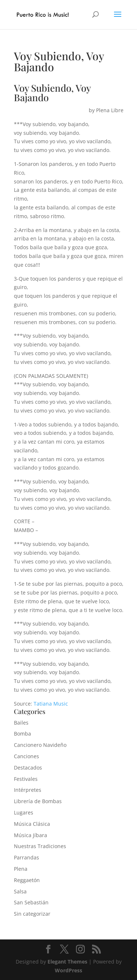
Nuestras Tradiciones (40, 846)
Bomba (22, 734)
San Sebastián (31, 902)
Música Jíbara (31, 835)
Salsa (20, 891)
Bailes (21, 723)
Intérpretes (28, 790)
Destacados (28, 768)
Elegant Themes (67, 962)
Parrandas (26, 857)
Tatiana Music (51, 704)
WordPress (68, 970)
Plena (21, 869)
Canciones (26, 756)
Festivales (26, 779)
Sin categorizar (32, 914)
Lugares (24, 812)
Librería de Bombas (38, 801)
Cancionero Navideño (40, 745)
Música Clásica (32, 824)
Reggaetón (27, 880)
